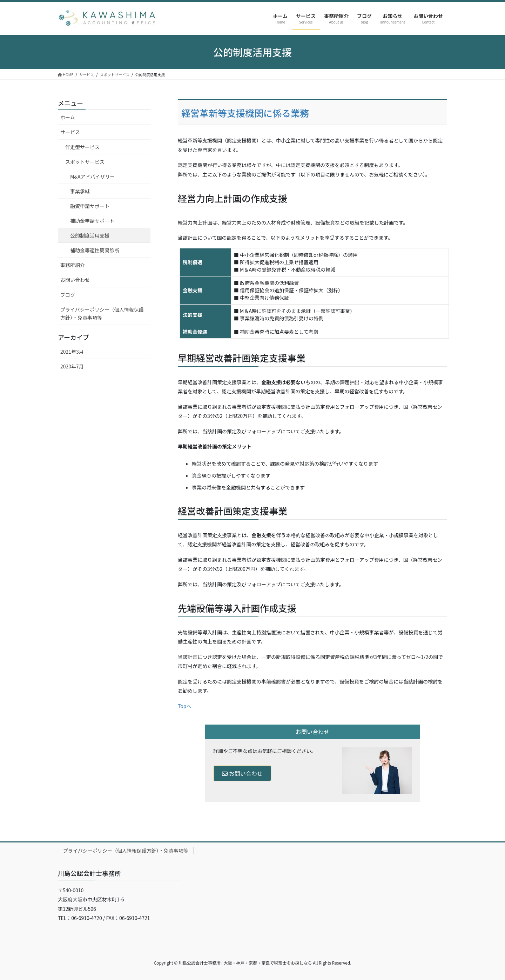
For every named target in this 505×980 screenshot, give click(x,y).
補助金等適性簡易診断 (95, 250)
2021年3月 (72, 352)
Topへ (184, 706)
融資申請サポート (90, 206)
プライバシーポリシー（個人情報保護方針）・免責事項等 (102, 314)
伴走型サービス (82, 147)
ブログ (68, 295)
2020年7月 (72, 366)
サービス (70, 132)
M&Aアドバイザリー (92, 176)
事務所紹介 (73, 265)
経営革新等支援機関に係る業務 (245, 112)
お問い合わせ (242, 773)
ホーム (68, 117)
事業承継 (80, 191)
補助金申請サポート (92, 221)
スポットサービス (85, 162)
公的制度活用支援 (90, 235)
